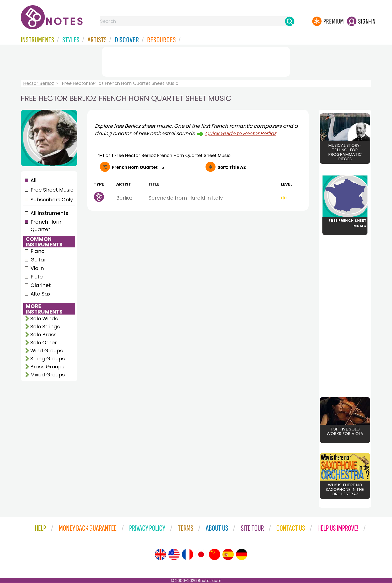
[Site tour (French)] (187, 554)
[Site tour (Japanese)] (201, 554)
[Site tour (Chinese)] (215, 554)
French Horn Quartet (46, 226)
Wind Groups (47, 351)
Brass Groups (47, 367)
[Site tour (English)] (160, 554)
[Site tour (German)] (242, 554)
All (33, 180)
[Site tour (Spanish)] (228, 554)
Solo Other (44, 343)
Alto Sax (41, 294)
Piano (38, 251)
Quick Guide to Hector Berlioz (241, 133)
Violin (37, 268)
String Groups (48, 359)
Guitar (38, 260)
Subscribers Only (52, 200)
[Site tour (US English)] (174, 554)
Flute (37, 277)
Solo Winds (44, 319)
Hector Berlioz (39, 83)
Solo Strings (45, 327)
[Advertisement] (196, 61)
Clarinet (41, 285)
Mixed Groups (48, 375)
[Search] (290, 21)
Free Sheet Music (52, 190)
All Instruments (49, 213)
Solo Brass (43, 335)
